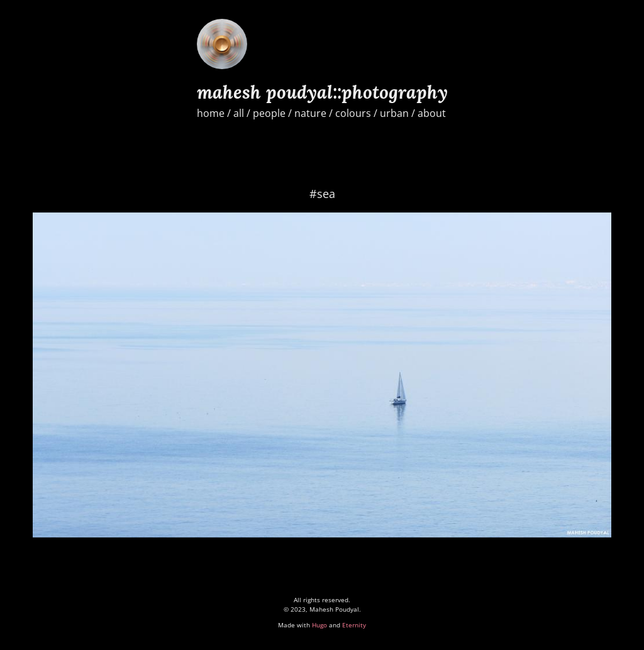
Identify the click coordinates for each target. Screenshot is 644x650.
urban (394, 113)
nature (310, 113)
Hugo (319, 625)
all (239, 113)
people (269, 113)
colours (353, 113)
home (211, 113)
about (432, 113)
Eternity (354, 625)
